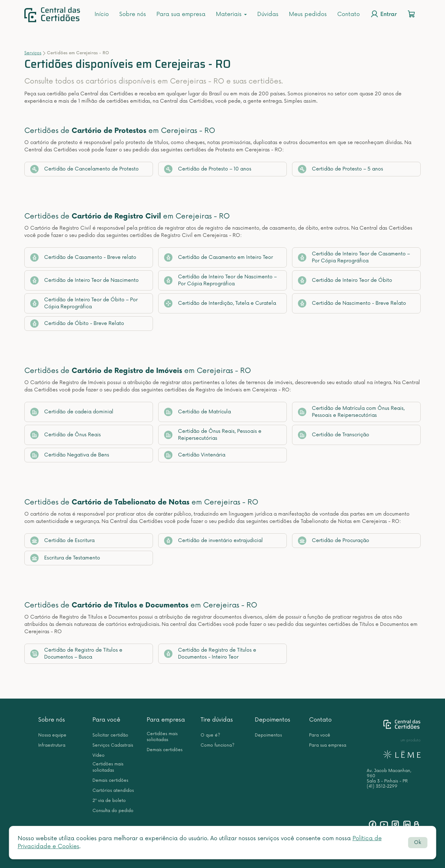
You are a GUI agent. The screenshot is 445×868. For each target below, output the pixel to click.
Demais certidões (110, 781)
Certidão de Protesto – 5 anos (341, 169)
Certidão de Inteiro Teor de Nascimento (84, 280)
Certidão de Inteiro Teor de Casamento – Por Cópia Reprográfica (354, 257)
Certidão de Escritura (62, 541)
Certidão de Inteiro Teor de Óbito (345, 280)
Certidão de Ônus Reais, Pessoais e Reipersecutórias (213, 435)
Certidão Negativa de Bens (70, 455)
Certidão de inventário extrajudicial (213, 541)
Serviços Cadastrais (113, 745)
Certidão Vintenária (195, 455)
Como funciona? (217, 745)
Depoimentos (273, 720)
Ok (418, 842)
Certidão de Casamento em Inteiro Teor (219, 257)
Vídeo (99, 755)
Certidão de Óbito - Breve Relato (77, 324)
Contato (349, 14)
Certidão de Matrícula (197, 412)
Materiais (231, 14)
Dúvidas (268, 14)
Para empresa (166, 720)
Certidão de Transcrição (334, 435)
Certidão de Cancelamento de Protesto (84, 169)
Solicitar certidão (110, 735)
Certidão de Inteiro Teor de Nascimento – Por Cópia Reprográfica (220, 280)
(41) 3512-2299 (382, 786)
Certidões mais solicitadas (108, 767)
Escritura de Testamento (65, 558)
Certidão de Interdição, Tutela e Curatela (220, 303)
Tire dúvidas (217, 720)
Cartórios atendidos (113, 791)
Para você (106, 720)
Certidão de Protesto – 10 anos (208, 169)
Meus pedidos (308, 14)
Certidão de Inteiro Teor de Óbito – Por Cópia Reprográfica (84, 303)
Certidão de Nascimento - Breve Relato (352, 303)
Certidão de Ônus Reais (66, 435)
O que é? (210, 735)
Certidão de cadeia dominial (72, 412)
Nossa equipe (52, 735)
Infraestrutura (52, 745)
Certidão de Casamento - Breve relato (83, 257)
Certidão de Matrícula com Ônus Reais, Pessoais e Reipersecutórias (351, 412)
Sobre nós (133, 14)
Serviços (33, 53)
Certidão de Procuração (334, 541)
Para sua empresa (181, 14)
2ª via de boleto (109, 801)
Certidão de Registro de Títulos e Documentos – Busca (76, 654)
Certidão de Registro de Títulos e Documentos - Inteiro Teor (210, 654)
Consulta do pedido (113, 811)
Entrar (383, 14)
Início (102, 14)
